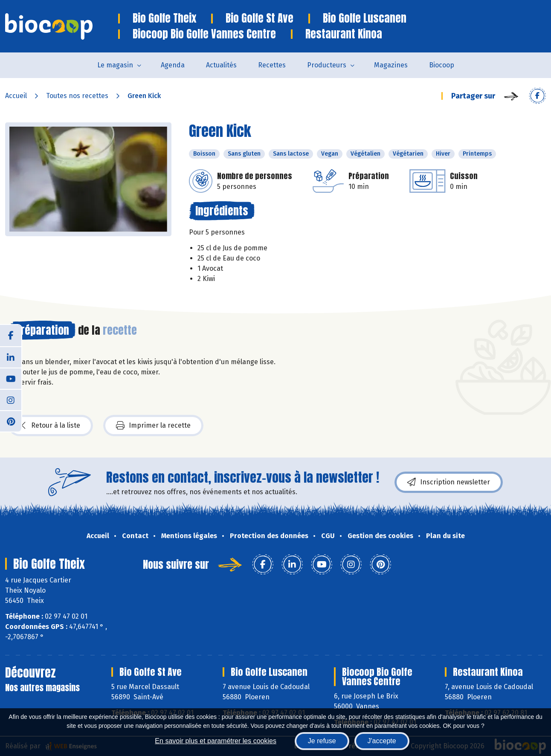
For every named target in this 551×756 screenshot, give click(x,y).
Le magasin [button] (115, 65)
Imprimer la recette (153, 426)
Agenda (173, 65)
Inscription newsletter (449, 482)
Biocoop (442, 65)
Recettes (272, 65)
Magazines (391, 65)
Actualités (221, 65)
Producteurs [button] (327, 65)
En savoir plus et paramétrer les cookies (216, 741)
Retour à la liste (51, 426)
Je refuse (322, 741)
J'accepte (382, 741)
